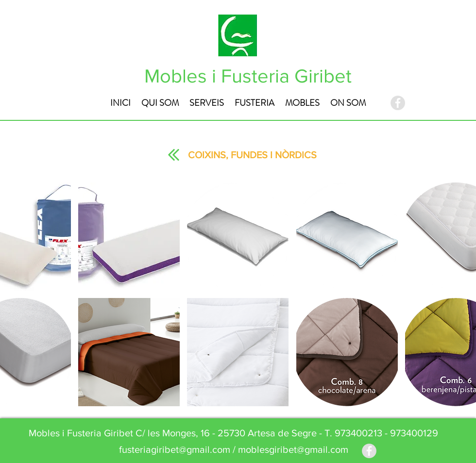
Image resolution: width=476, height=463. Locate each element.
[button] (129, 237)
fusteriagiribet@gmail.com (175, 449)
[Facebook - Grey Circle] (398, 103)
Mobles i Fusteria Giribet (248, 76)
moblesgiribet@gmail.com (293, 449)
